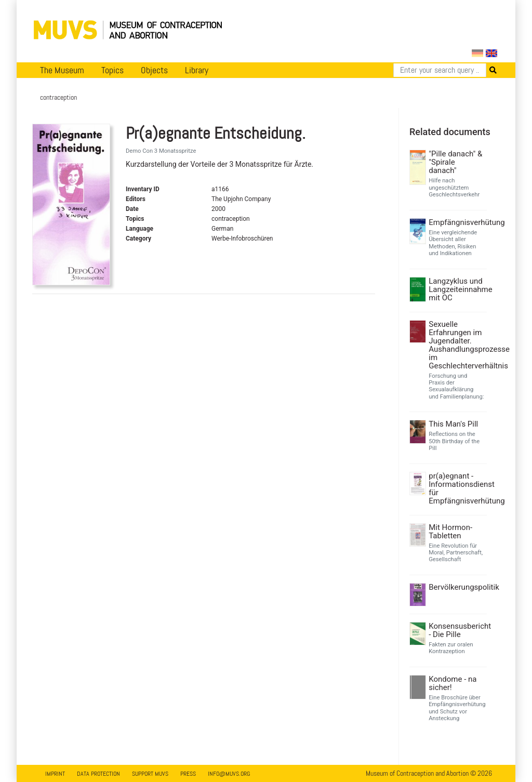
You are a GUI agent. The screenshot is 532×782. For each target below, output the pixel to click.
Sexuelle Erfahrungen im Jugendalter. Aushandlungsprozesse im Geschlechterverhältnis (456, 345)
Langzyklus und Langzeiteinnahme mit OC (456, 289)
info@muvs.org (229, 774)
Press (188, 774)
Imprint (55, 774)
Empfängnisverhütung (456, 222)
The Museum (62, 70)
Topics (112, 70)
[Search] (440, 70)
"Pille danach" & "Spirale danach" (455, 162)
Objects (154, 70)
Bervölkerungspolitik (456, 587)
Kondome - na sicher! (453, 683)
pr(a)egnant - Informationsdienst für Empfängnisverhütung (456, 488)
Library (197, 70)
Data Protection (98, 774)
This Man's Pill (453, 424)
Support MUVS (150, 774)
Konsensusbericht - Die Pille (456, 630)
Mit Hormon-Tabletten (450, 532)
